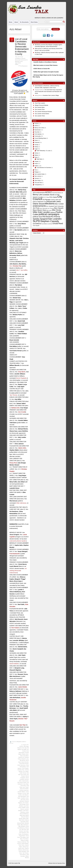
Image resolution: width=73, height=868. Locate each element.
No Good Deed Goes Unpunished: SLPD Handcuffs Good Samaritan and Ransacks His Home (48, 92)
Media (36, 155)
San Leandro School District (42, 114)
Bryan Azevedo (25, 762)
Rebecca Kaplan (25, 840)
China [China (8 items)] (48, 197)
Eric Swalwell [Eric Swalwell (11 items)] (50, 206)
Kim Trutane (26, 803)
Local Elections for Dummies (44, 168)
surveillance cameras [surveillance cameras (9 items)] (47, 224)
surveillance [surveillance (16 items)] (37, 224)
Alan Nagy (26, 746)
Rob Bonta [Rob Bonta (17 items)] (47, 217)
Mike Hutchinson (25, 825)
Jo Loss (24, 793)
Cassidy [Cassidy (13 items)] (40, 197)
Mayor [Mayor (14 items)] (35, 210)
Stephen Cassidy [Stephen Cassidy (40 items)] (50, 221)
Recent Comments (38, 83)
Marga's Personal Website (41, 105)
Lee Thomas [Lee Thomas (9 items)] (51, 208)
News (36, 157)
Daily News (39, 159)
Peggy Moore (22, 836)
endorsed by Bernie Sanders (18, 541)
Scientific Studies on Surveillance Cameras (45, 62)
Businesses (38, 130)
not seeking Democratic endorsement (18, 571)
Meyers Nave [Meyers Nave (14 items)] (42, 210)
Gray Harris (23, 785)
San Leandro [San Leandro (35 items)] (55, 219)
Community (38, 136)
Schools (37, 178)
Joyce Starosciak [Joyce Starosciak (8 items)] (43, 208)
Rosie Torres (22, 845)
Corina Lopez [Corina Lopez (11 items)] (55, 200)
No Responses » (24, 66)
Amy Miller (24, 749)
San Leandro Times (40, 116)
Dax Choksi (24, 775)
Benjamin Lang (25, 759)
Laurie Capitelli (22, 807)
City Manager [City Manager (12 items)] (46, 200)
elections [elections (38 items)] (49, 204)
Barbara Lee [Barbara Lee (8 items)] (60, 193)
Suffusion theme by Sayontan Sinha (57, 863)
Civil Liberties (38, 134)
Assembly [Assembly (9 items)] (55, 193)
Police (36, 164)
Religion (37, 172)
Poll (36, 170)
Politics (17, 64)
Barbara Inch (22, 757)
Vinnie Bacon (23, 855)
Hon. (15, 266)
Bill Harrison (23, 760)
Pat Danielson (25, 834)
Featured (37, 142)
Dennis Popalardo (21, 378)
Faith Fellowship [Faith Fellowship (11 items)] (59, 206)
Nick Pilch (24, 829)
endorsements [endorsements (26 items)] (39, 206)
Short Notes (34, 22)
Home (11, 22)
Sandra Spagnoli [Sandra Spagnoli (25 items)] (40, 219)
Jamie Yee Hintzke (24, 789)
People (36, 161)
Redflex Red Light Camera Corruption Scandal (46, 72)
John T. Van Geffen (22, 270)
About (16, 22)
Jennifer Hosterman (24, 790)
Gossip (36, 145)
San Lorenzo (38, 176)
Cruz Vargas (26, 771)
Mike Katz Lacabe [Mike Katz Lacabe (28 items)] (41, 212)
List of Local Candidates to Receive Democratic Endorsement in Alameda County (22, 47)
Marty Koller (26, 818)
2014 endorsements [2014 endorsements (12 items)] (39, 193)
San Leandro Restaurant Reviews (43, 112)
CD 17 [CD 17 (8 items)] (44, 197)
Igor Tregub (26, 787)
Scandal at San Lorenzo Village (51, 95)
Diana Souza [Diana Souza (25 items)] (39, 204)
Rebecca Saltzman (22, 842)
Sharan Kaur (26, 847)
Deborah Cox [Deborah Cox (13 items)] (42, 202)
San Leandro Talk (16, 863)
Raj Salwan (26, 839)
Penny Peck (13, 463)
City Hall (37, 132)
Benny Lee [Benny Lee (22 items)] (37, 195)
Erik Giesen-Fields (22, 782)
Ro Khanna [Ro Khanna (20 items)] (55, 217)
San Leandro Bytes (40, 107)
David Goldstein (14, 664)
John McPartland (22, 797)
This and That (38, 183)
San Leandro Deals (40, 174)
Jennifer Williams (22, 792)
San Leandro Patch (40, 109)
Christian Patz (21, 770)
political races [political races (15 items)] (37, 217)
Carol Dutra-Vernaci (24, 764)
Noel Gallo (26, 831)
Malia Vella (22, 815)
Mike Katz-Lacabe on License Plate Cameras (45, 65)
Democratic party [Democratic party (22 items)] (54, 201)
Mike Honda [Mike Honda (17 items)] (57, 210)
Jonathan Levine (25, 798)
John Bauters (25, 795)
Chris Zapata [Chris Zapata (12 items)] (53, 197)
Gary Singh (26, 784)
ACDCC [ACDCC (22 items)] (49, 192)
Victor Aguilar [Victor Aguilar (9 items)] (36, 226)
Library (36, 153)
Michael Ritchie (21, 823)
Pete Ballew (23, 837)
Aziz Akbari (26, 756)
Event (36, 140)
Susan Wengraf (22, 851)
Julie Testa (23, 800)
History (36, 147)
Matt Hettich (22, 820)
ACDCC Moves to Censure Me (42, 69)
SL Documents (24, 22)
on (39, 86)
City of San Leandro (40, 103)
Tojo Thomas (13, 395)
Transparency (38, 185)
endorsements (25, 781)
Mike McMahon (22, 826)
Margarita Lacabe (21, 742)
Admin (36, 126)
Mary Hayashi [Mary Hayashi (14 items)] (59, 208)
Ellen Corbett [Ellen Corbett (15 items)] (59, 204)
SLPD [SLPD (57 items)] (36, 221)
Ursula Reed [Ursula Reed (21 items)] (58, 223)
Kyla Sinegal (22, 804)
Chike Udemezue (21, 503)
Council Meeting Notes (40, 138)
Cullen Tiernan (23, 773)
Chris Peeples (25, 768)
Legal (36, 149)
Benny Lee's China (39, 128)
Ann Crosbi (22, 412)
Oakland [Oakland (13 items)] (53, 212)
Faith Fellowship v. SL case (43, 151)
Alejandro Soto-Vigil (22, 748)
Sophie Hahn (21, 848)
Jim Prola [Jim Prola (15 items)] (36, 208)
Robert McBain (25, 844)
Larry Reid (26, 806)
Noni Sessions (23, 833)
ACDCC (19, 63)
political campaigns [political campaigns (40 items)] (49, 214)
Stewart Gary (26, 850)
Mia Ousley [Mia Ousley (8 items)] (49, 210)
